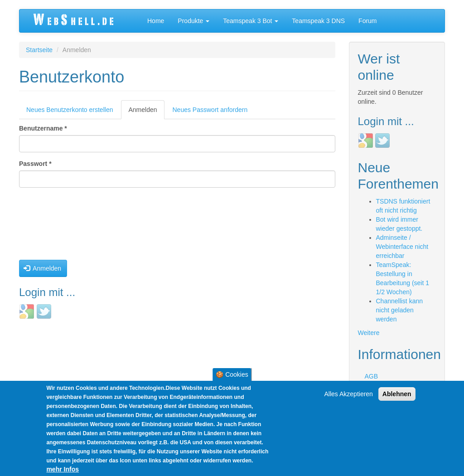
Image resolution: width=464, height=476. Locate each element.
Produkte (193, 21)
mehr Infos (63, 470)
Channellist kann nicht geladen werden (400, 310)
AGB (372, 376)
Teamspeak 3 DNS (318, 21)
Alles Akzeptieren (349, 395)
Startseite (39, 50)
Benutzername (43, 128)
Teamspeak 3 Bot (251, 21)
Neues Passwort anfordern (210, 110)
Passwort (35, 164)
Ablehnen (397, 395)
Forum (367, 21)
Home (156, 21)
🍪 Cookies (232, 375)
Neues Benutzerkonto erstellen (70, 110)
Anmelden (146, 112)
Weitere (369, 333)
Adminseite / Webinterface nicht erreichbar (402, 247)
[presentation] (56, 227)
